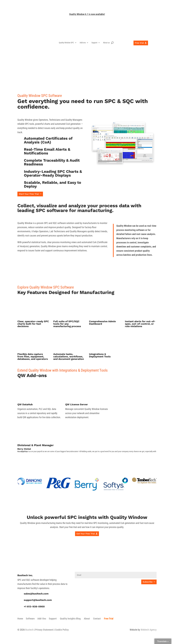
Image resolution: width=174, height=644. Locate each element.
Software (30, 619)
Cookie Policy (62, 630)
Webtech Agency (149, 630)
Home (20, 619)
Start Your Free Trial (29, 194)
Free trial (139, 43)
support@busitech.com (38, 600)
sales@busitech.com (36, 594)
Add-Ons (42, 619)
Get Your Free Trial (86, 534)
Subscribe (148, 582)
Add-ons (83, 43)
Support (94, 43)
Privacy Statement (44, 630)
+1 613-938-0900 (34, 606)
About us (106, 43)
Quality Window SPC (66, 43)
